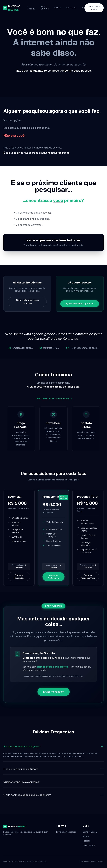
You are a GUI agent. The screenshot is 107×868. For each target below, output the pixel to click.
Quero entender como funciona (27, 302)
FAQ (83, 8)
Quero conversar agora (80, 304)
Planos (58, 8)
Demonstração (89, 845)
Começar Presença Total (88, 577)
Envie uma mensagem (66, 832)
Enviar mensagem (54, 692)
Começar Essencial (19, 577)
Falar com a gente (94, 8)
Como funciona (45, 8)
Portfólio (71, 8)
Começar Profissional (53, 577)
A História (31, 8)
